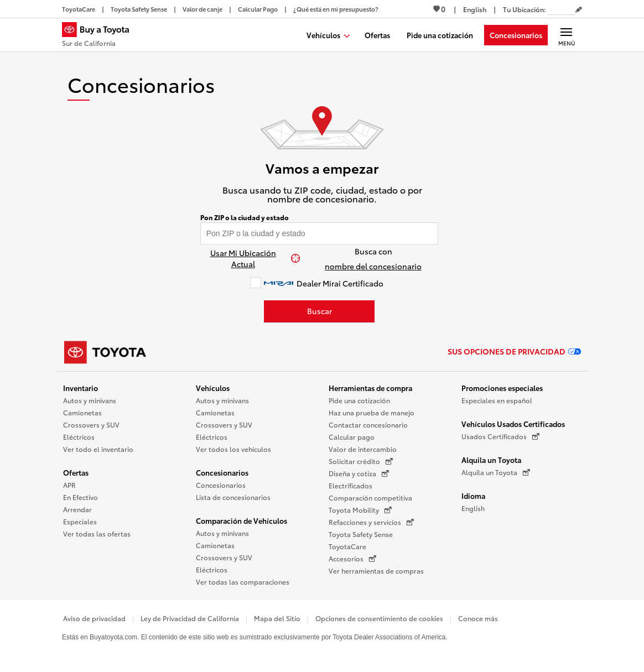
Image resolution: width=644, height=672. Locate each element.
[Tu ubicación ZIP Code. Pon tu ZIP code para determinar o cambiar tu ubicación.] (562, 9)
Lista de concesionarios (233, 497)
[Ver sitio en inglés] (475, 9)
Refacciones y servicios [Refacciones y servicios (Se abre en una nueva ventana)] (371, 522)
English (473, 508)
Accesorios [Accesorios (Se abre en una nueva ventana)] (352, 559)
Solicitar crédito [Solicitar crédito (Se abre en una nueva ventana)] (361, 461)
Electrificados (350, 485)
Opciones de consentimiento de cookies (379, 618)
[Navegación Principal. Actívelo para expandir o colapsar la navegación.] (566, 35)
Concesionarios (222, 472)
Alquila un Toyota (491, 460)
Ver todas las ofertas (97, 533)
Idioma (473, 496)
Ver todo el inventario (98, 449)
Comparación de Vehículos (242, 520)
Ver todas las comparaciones (243, 582)
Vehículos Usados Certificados (513, 424)
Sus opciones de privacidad (514, 351)
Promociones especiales (502, 388)
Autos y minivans (90, 400)
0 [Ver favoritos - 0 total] (439, 9)
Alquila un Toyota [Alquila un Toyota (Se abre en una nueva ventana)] (496, 472)
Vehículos (213, 388)
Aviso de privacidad (94, 618)
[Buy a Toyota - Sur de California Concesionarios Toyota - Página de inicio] (100, 36)
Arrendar (77, 509)
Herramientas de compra (370, 388)
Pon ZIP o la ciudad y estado (245, 217)
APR (69, 485)
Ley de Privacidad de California (190, 618)
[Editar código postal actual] (579, 10)
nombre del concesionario (373, 266)
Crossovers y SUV (91, 424)
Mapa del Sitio (277, 618)
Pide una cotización (359, 400)
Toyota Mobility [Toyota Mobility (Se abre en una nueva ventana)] (360, 510)
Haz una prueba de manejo (372, 412)
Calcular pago (352, 437)
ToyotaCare (347, 546)
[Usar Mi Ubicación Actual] (249, 258)
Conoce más (478, 618)
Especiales (80, 521)
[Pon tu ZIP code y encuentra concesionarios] (320, 233)
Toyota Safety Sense (361, 534)
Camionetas (82, 412)
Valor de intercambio (363, 449)
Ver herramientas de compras (376, 571)
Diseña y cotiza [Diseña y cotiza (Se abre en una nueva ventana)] (359, 473)
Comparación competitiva (370, 498)
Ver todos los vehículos (233, 449)
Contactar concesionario (368, 424)
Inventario (80, 388)
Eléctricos (79, 437)
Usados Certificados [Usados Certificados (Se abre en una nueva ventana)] (500, 436)
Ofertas (76, 472)
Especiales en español (497, 400)
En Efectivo (80, 497)
